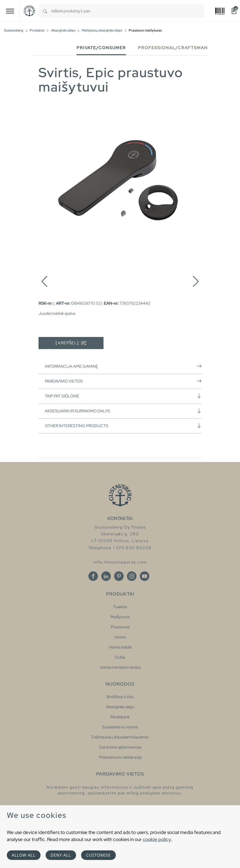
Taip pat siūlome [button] (123, 396)
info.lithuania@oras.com (120, 562)
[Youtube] (145, 576)
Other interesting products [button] (123, 426)
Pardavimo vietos (123, 381)
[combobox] (128, 11)
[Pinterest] (119, 576)
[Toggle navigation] (10, 11)
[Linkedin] (106, 576)
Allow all (24, 855)
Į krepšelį (71, 343)
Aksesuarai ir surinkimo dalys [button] (123, 411)
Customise (98, 855)
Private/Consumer (101, 48)
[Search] (45, 11)
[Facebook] (93, 576)
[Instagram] (132, 576)
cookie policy (157, 839)
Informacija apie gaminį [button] (123, 366)
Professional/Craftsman (173, 48)
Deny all (61, 855)
